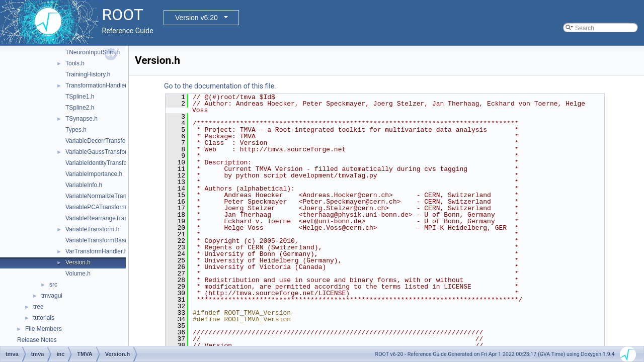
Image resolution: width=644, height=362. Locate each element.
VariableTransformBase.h (99, 240)
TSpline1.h (80, 97)
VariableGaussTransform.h (101, 152)
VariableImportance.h (94, 174)
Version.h (78, 262)
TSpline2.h (80, 108)
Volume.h (78, 274)
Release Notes (37, 340)
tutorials (44, 318)
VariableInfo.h (84, 185)
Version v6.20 (196, 18)
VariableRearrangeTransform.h (107, 218)
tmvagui (52, 296)
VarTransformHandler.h (96, 251)
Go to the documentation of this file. (220, 86)
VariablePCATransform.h (98, 207)
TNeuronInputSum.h (93, 52)
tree (38, 307)
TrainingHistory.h (88, 74)
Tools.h (75, 63)
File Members (44, 329)
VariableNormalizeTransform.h (106, 196)
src (53, 285)
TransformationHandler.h (99, 85)
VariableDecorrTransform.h (101, 141)
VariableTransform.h (92, 229)
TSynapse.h (82, 119)
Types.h (76, 130)
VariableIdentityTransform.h (102, 163)
